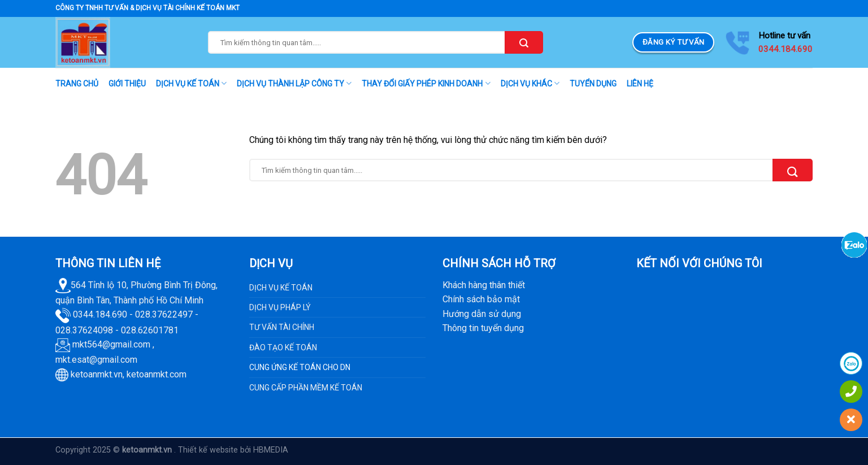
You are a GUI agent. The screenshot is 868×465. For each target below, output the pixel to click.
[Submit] (524, 42)
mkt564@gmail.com (111, 344)
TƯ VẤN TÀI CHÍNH (282, 327)
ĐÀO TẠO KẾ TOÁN (283, 347)
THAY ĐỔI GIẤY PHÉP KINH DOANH (426, 83)
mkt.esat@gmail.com (96, 360)
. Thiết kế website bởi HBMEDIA (231, 450)
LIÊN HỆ (640, 84)
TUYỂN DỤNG (593, 84)
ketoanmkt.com (157, 374)
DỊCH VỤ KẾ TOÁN (191, 83)
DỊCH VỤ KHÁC (530, 83)
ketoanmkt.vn (97, 374)
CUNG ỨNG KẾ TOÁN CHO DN (300, 367)
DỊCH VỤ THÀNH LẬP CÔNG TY (294, 83)
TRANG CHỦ (77, 84)
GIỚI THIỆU (127, 84)
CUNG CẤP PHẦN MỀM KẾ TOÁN (306, 388)
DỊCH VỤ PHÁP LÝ (280, 307)
